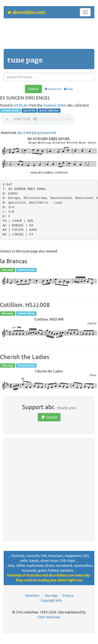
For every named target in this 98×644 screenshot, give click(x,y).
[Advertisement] (49, 35)
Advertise (32, 596)
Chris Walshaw (49, 617)
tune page (7, 270)
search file (29, 110)
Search (33, 89)
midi (28, 133)
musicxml (49, 133)
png (37, 133)
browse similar (10, 110)
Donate (49, 417)
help (68, 89)
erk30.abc (21, 105)
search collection (49, 110)
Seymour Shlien (55, 105)
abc (20, 133)
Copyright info (51, 600)
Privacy (68, 596)
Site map (51, 596)
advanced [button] (53, 89)
